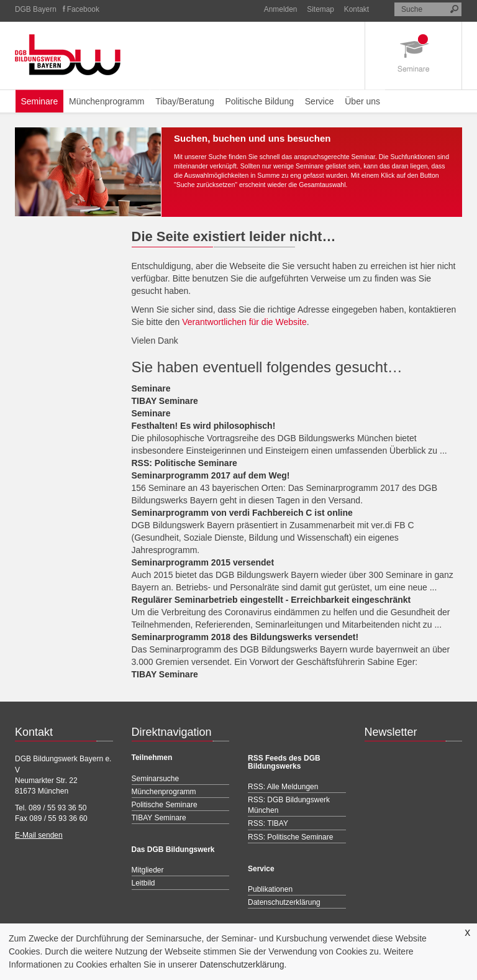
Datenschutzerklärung (242, 964)
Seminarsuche (156, 779)
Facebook (83, 9)
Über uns (362, 101)
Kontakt (357, 9)
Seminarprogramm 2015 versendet (203, 562)
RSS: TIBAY (268, 823)
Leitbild (143, 883)
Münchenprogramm (107, 101)
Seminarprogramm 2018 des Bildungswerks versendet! (245, 637)
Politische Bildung (259, 101)
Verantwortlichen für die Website (244, 322)
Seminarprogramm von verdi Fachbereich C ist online (242, 513)
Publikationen (270, 889)
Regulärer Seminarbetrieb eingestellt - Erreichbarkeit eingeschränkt (271, 600)
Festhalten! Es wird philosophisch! (204, 426)
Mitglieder (148, 870)
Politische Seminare (165, 805)
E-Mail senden (39, 835)
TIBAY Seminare (165, 401)
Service (320, 101)
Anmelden (281, 9)
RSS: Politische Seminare (184, 463)
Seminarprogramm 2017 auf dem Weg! (211, 475)
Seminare (39, 101)
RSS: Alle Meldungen (283, 787)
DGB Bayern (36, 9)
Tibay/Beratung (184, 101)
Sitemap (320, 9)
